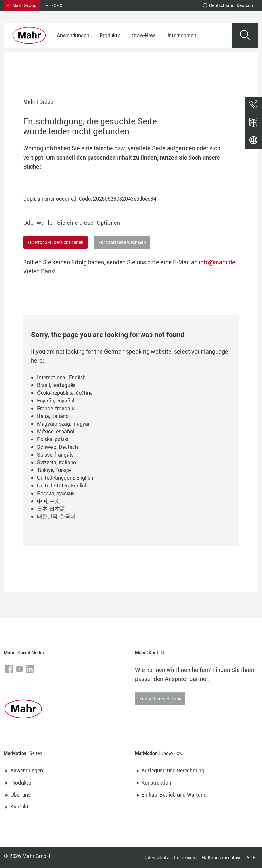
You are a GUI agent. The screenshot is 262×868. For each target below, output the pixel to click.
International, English (61, 377)
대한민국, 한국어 (56, 516)
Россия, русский (56, 493)
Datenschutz (156, 858)
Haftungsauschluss (222, 858)
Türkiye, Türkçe (54, 470)
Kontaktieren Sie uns (160, 698)
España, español (56, 401)
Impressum (185, 858)
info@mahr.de (217, 262)
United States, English (62, 486)
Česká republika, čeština (65, 393)
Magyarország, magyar (63, 424)
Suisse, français (55, 455)
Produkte (110, 35)
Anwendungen (73, 35)
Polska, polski (53, 439)
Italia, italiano (53, 416)
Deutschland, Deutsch (228, 5)
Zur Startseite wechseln (122, 242)
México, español (56, 431)
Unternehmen (181, 35)
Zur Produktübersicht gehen (55, 242)
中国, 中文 (49, 501)
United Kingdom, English (65, 478)
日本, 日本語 (51, 509)
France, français (56, 408)
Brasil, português (56, 385)
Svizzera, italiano (57, 462)
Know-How (143, 35)
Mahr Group (24, 5)
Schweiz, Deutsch (58, 447)
